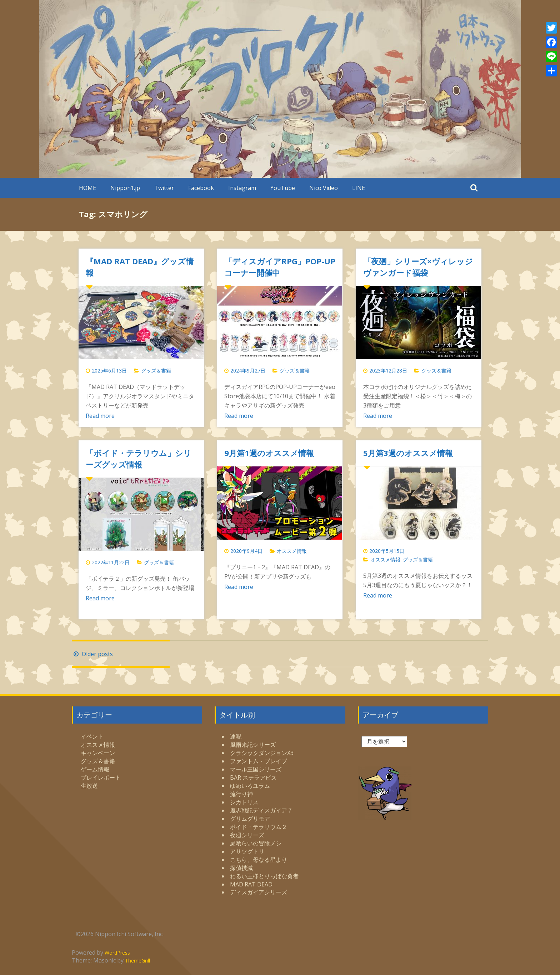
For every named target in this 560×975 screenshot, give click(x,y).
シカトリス (244, 802)
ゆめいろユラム (250, 786)
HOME (87, 188)
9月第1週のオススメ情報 (269, 453)
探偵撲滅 (241, 868)
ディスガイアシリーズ (259, 892)
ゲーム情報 (95, 769)
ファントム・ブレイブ (259, 761)
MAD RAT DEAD (251, 884)
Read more (100, 416)
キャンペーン (98, 753)
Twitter (164, 188)
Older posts (92, 654)
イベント (92, 736)
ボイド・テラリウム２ (259, 827)
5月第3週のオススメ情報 (408, 453)
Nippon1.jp (125, 188)
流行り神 (241, 794)
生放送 (89, 786)
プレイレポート (101, 777)
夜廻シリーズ (247, 835)
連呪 (236, 736)
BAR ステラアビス (253, 777)
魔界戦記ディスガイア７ (261, 810)
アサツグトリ (247, 851)
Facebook (201, 188)
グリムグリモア (250, 819)
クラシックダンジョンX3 (262, 753)
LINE (359, 188)
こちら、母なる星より (259, 860)
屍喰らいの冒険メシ (256, 843)
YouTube (283, 188)
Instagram (242, 188)
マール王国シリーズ (256, 769)
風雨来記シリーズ (253, 745)
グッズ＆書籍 (156, 371)
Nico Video (324, 188)
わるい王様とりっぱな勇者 (264, 876)
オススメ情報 (292, 551)
